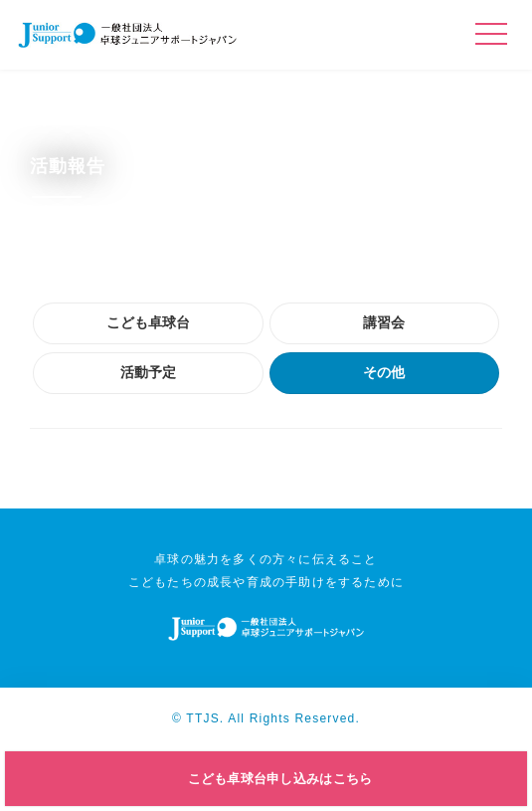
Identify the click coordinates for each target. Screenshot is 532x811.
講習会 (384, 322)
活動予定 (148, 372)
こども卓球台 (148, 322)
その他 (384, 372)
